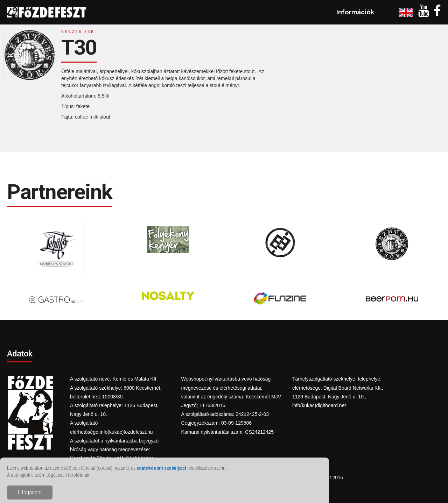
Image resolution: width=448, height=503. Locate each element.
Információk (355, 12)
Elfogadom (30, 492)
